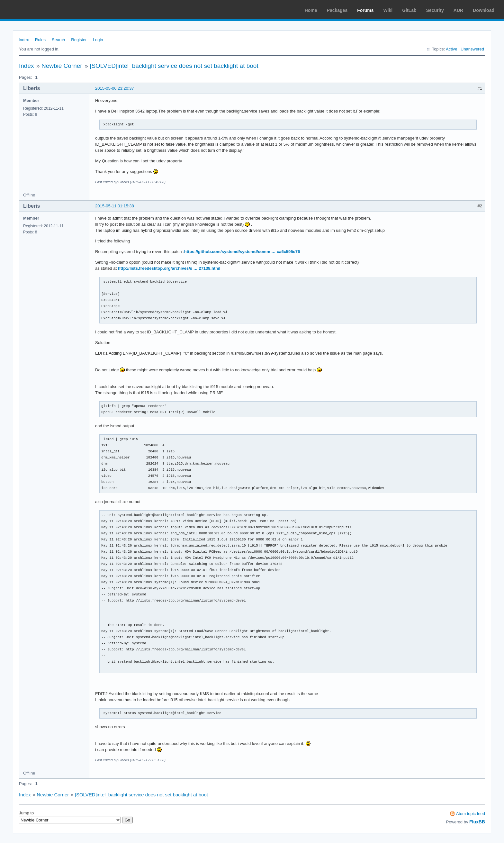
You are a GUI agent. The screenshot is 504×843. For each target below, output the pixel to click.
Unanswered (472, 49)
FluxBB (477, 822)
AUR (458, 10)
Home (311, 10)
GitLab (409, 10)
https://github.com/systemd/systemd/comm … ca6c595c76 (242, 252)
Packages (337, 10)
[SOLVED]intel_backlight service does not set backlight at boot (174, 66)
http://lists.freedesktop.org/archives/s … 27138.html (169, 268)
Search (58, 40)
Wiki (388, 10)
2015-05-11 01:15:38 (115, 206)
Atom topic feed (471, 814)
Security (435, 10)
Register (79, 40)
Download (484, 10)
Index (24, 40)
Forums (365, 10)
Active (451, 49)
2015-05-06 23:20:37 (115, 88)
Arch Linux (35, 10)
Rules (40, 40)
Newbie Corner (62, 66)
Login (98, 40)
